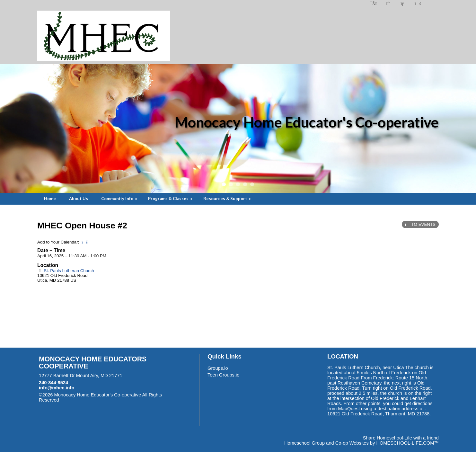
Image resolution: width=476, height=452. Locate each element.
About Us (79, 199)
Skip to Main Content (87, 400)
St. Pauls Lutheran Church (66, 271)
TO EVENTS (420, 224)
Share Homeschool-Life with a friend (401, 438)
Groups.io (218, 368)
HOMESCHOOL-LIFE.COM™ (407, 443)
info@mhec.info (57, 388)
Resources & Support (228, 199)
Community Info (120, 199)
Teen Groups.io (223, 375)
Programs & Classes (171, 199)
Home (50, 199)
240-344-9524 (53, 383)
